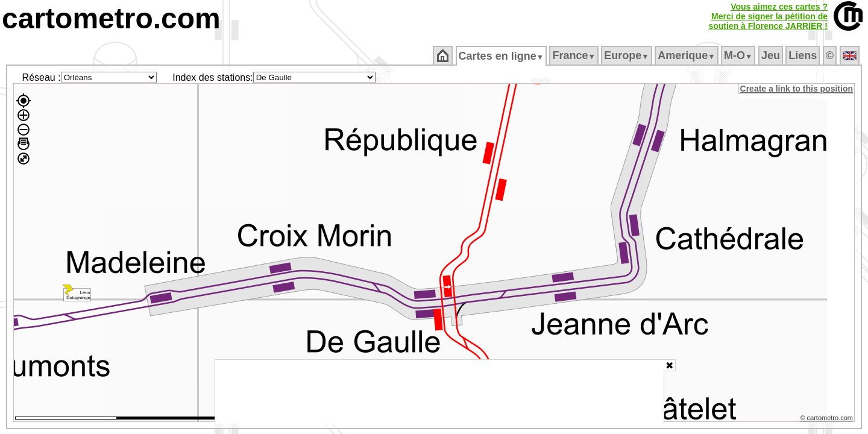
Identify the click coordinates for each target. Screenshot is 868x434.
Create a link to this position (797, 89)
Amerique (687, 55)
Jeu (771, 55)
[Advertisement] (439, 392)
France (575, 55)
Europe (627, 55)
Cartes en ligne (502, 56)
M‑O (739, 55)
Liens (804, 55)
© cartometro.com (828, 420)
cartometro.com (111, 18)
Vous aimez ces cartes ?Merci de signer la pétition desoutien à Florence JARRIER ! (768, 16)
